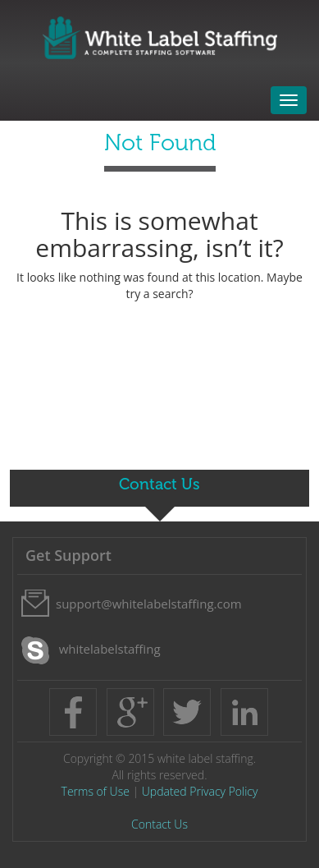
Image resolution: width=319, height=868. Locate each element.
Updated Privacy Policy (200, 791)
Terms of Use (96, 791)
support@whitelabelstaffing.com (149, 604)
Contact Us (159, 824)
